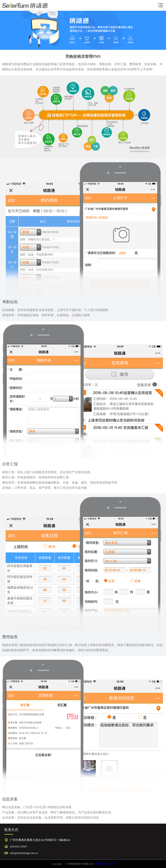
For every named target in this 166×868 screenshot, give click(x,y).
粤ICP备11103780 (105, 864)
